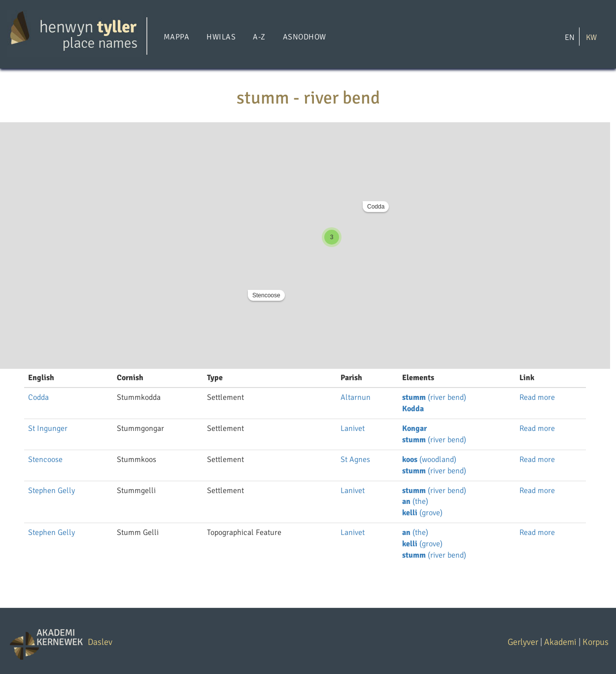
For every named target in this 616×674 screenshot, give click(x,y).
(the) (415, 501)
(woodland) (429, 460)
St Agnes (355, 460)
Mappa (176, 37)
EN (570, 37)
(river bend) (434, 397)
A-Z (259, 37)
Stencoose (266, 295)
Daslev (100, 642)
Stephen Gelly (51, 491)
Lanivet (353, 428)
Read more (537, 397)
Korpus (596, 642)
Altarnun (356, 397)
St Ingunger (48, 428)
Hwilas (221, 37)
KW (591, 37)
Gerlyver (523, 642)
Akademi (560, 642)
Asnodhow (305, 37)
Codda (376, 207)
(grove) (422, 513)
